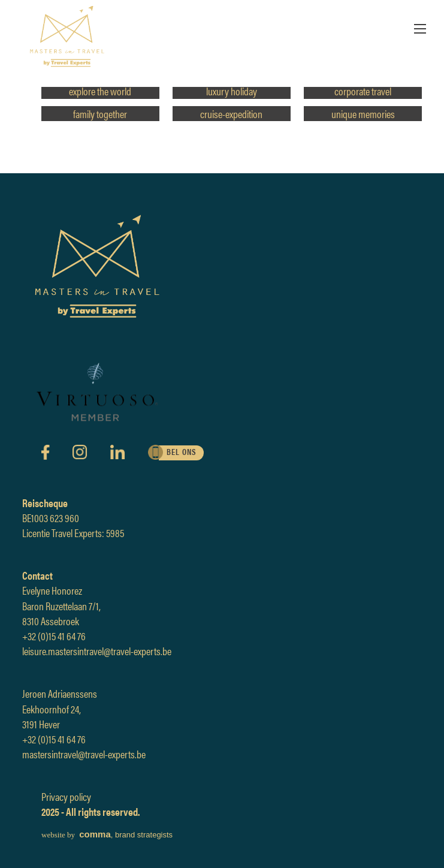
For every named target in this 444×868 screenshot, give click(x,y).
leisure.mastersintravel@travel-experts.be (97, 651)
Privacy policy (66, 796)
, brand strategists (107, 835)
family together (100, 114)
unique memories (363, 114)
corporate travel (363, 91)
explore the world (100, 91)
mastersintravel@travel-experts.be (84, 754)
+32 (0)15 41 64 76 (54, 636)
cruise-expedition (231, 114)
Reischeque (45, 503)
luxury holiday (232, 91)
